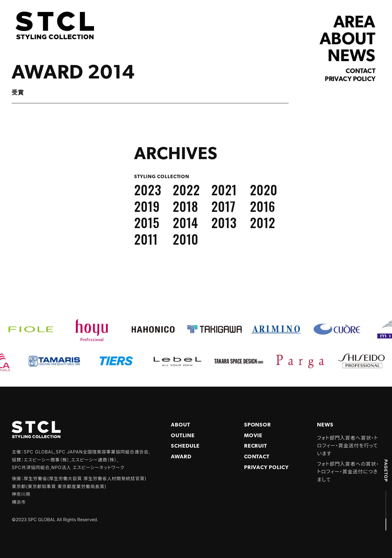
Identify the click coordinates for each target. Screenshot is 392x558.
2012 (263, 222)
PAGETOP (386, 471)
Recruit (256, 446)
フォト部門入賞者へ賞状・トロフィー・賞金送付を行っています (347, 446)
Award (181, 457)
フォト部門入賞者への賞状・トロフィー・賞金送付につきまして (348, 472)
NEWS (352, 57)
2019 (147, 206)
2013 (224, 222)
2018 (185, 206)
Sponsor (258, 425)
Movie (253, 436)
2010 (186, 239)
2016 (263, 206)
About (181, 425)
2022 (186, 189)
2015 (147, 222)
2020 (264, 189)
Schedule (185, 446)
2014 (185, 222)
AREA (354, 23)
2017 (224, 206)
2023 (148, 189)
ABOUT (348, 40)
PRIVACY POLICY (266, 468)
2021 (224, 189)
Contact (361, 71)
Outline (183, 436)
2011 (146, 239)
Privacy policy (350, 79)
